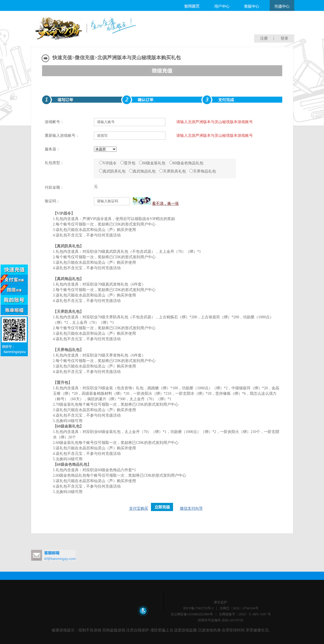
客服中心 (252, 5)
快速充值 (62, 58)
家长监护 (221, 602)
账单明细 (14, 310)
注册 (264, 38)
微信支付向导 (191, 508)
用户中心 (222, 5)
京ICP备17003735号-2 (198, 608)
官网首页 (192, 5)
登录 (284, 38)
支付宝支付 (14, 280)
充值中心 (282, 5)
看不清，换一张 (165, 204)
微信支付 (14, 290)
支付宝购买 (139, 508)
